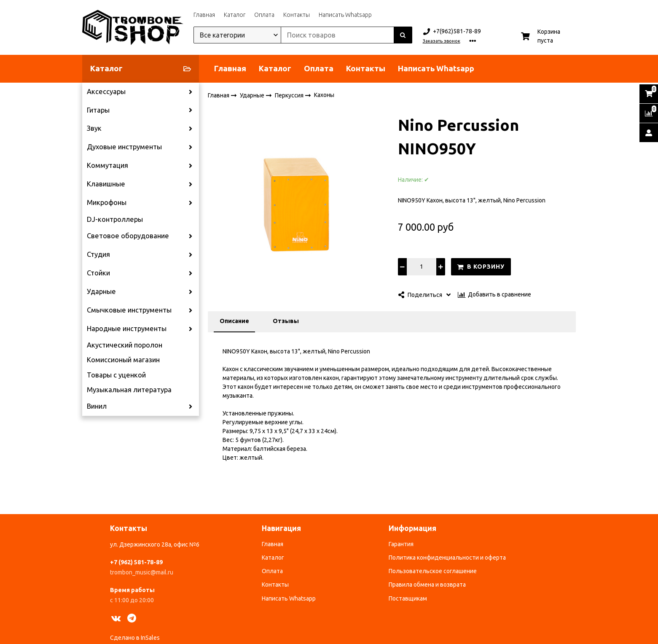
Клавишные (106, 184)
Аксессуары (106, 92)
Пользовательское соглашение (433, 571)
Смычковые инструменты (129, 310)
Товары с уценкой (116, 375)
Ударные (101, 291)
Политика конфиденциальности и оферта (447, 558)
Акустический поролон (125, 345)
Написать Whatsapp (345, 15)
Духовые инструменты (124, 147)
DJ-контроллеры (115, 219)
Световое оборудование (128, 236)
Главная (204, 15)
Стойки (98, 273)
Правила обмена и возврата (427, 585)
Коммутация (107, 165)
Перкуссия (290, 95)
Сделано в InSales (135, 638)
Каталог (235, 15)
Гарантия (401, 544)
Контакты (297, 15)
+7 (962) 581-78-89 (136, 562)
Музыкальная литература (129, 390)
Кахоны (324, 95)
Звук (94, 128)
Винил (97, 406)
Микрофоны (107, 202)
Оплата (264, 15)
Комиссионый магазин (123, 360)
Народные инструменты (127, 329)
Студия (98, 254)
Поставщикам (408, 598)
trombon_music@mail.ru (142, 572)
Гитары (98, 110)
